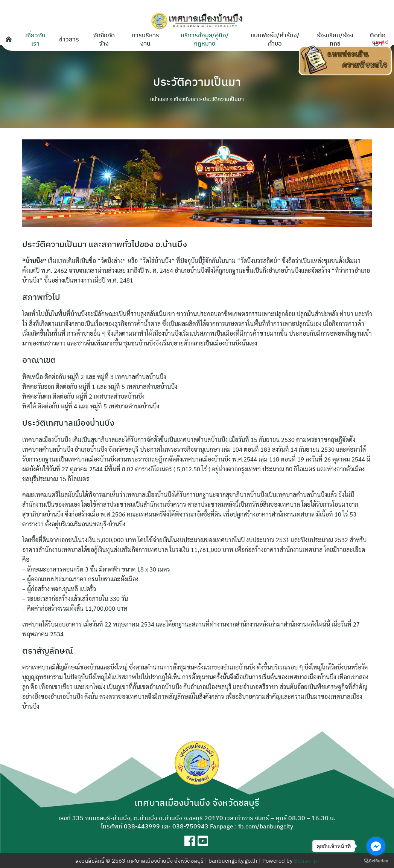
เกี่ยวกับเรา (35, 39)
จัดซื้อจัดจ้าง (104, 39)
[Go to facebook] (376, 846)
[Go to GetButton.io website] (376, 860)
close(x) (380, 42)
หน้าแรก (159, 99)
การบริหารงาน (145, 39)
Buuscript (307, 861)
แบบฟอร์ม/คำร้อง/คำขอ (275, 39)
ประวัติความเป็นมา (197, 81)
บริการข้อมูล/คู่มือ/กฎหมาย (205, 39)
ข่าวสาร (69, 39)
